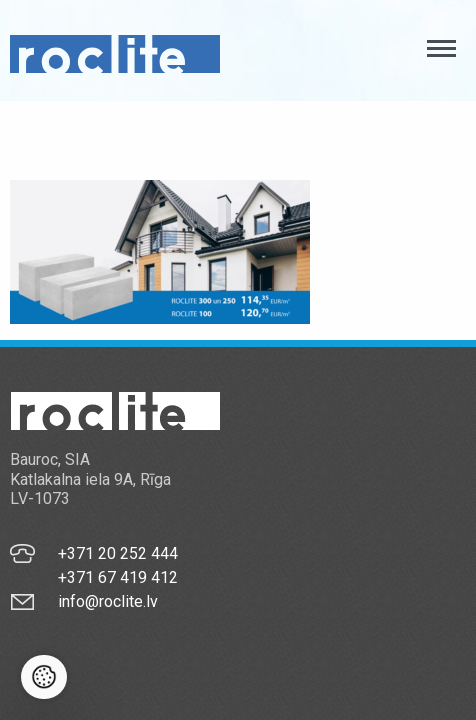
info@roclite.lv (108, 601)
